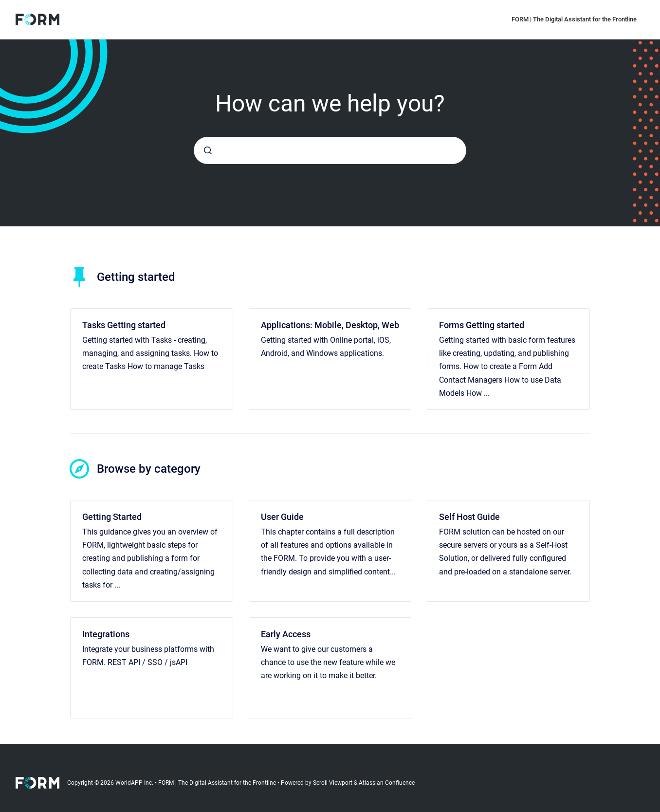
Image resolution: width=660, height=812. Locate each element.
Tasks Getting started (124, 325)
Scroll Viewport (333, 783)
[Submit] (208, 150)
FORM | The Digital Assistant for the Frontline (574, 19)
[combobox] (330, 150)
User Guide (282, 517)
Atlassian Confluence (387, 783)
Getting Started (112, 517)
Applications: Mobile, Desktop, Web (330, 325)
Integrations (106, 634)
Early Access (286, 634)
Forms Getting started (482, 325)
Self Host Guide (469, 517)
